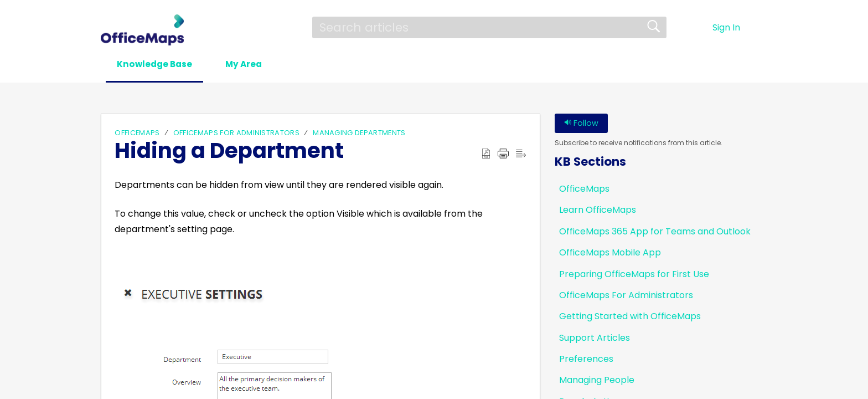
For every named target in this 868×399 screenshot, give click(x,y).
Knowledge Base (159, 65)
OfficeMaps (137, 133)
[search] (489, 27)
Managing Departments (359, 133)
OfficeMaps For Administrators (236, 133)
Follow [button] (581, 124)
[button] (760, 28)
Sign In (726, 27)
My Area (256, 65)
